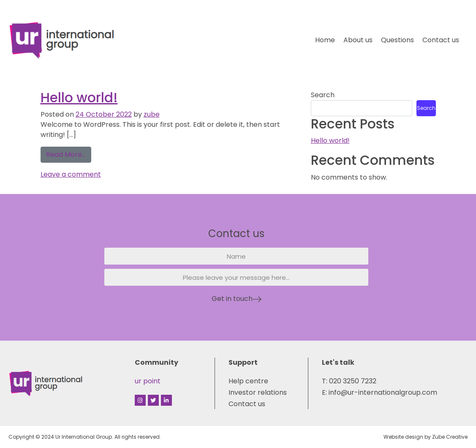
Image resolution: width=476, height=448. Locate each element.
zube (152, 114)
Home (325, 40)
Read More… (69, 153)
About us (358, 40)
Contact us (441, 40)
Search (323, 95)
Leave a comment (71, 174)
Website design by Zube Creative (426, 437)
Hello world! (79, 98)
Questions (397, 40)
